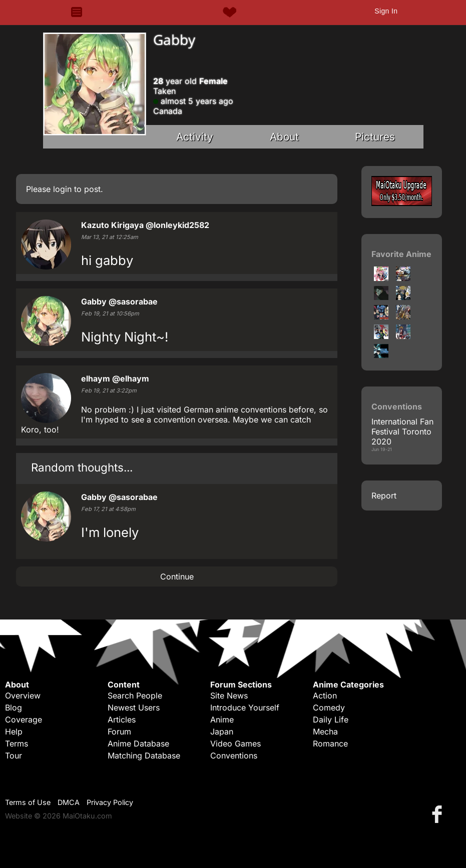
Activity (195, 137)
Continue (177, 576)
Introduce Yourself (245, 707)
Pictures (375, 137)
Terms (17, 743)
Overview (23, 695)
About (284, 137)
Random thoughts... (82, 467)
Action (325, 695)
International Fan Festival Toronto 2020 (402, 431)
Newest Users (134, 707)
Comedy (329, 707)
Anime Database (138, 743)
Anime (222, 719)
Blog (14, 707)
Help (14, 731)
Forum (119, 731)
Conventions (234, 755)
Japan (222, 731)
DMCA (69, 802)
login (62, 189)
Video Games (236, 743)
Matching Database (144, 755)
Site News (229, 695)
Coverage (24, 719)
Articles (122, 719)
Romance (330, 743)
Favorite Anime (401, 254)
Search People (135, 695)
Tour (14, 755)
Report (384, 495)
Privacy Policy (110, 802)
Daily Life (331, 719)
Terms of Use (28, 802)
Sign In (386, 11)
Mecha (325, 731)
